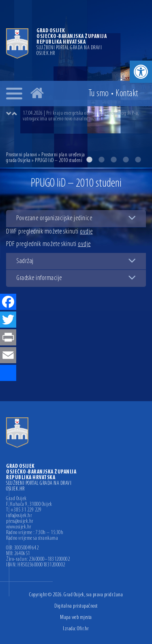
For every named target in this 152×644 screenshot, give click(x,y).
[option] (84, 116)
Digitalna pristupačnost (76, 606)
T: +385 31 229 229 (24, 510)
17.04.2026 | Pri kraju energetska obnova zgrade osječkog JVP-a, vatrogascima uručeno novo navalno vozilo (81, 116)
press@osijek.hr (20, 522)
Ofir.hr (83, 629)
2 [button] (101, 160)
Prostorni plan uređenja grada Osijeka (46, 158)
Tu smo (99, 94)
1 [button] (89, 160)
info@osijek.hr (19, 516)
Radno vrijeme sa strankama (32, 539)
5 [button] (138, 160)
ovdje (86, 232)
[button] (141, 72)
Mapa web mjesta (76, 618)
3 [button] (113, 160)
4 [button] (126, 160)
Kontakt (127, 94)
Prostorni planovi (22, 155)
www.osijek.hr (19, 527)
